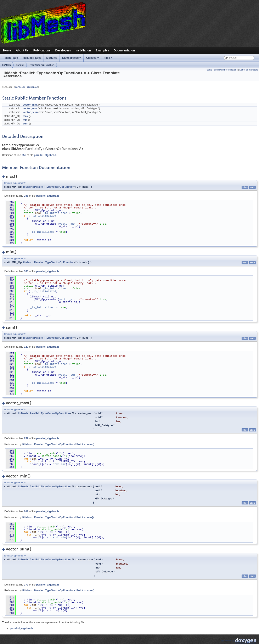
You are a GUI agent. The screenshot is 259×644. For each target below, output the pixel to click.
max (26, 116)
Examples (102, 50)
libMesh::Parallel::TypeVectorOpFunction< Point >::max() (58, 444)
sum (26, 124)
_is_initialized (55, 213)
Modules (52, 58)
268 (26, 511)
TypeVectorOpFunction (42, 65)
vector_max (30, 105)
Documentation (124, 50)
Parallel (20, 65)
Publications (42, 50)
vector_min (30, 108)
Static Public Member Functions (222, 70)
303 (26, 271)
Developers (63, 50)
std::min (59, 537)
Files (109, 59)
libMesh (7, 65)
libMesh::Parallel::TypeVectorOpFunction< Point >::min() (58, 517)
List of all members (249, 70)
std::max (59, 464)
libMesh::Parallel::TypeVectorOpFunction (48, 187)
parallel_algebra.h (27, 87)
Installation (83, 50)
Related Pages (32, 58)
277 (26, 585)
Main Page (11, 58)
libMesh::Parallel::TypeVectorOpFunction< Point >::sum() (58, 590)
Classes (93, 59)
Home (7, 50)
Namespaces (72, 59)
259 (26, 438)
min (25, 120)
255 (24, 155)
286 (26, 196)
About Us (22, 50)
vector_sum (30, 112)
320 (26, 347)
